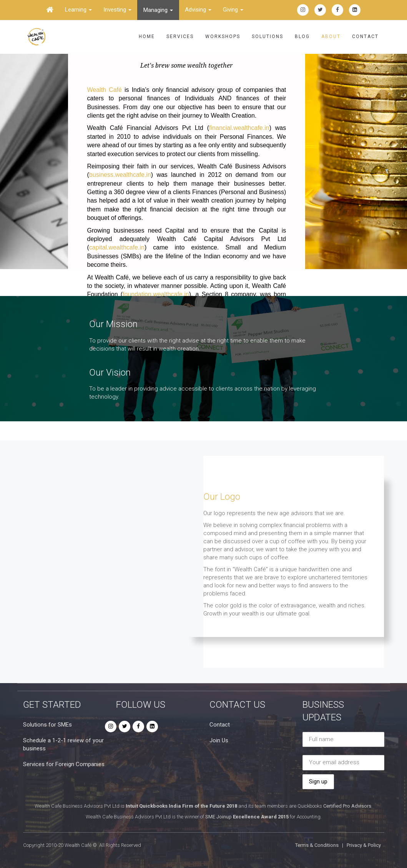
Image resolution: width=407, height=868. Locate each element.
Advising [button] (198, 10)
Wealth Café (105, 90)
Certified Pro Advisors (347, 806)
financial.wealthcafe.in (239, 128)
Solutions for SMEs (47, 725)
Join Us (219, 740)
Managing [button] (158, 10)
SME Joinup (218, 817)
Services (180, 37)
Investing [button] (117, 10)
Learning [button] (78, 10)
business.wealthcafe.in (120, 175)
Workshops (223, 37)
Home (147, 37)
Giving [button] (233, 10)
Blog (302, 37)
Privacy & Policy (364, 845)
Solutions (267, 37)
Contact (365, 37)
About (331, 37)
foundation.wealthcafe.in (156, 294)
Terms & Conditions (317, 845)
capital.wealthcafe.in (117, 247)
